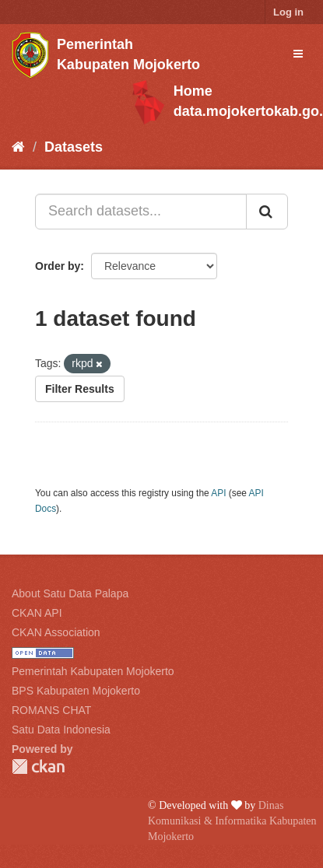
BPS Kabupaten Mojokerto (76, 691)
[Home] (18, 147)
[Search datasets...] (141, 212)
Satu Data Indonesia (61, 730)
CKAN (38, 766)
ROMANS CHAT (51, 710)
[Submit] (267, 212)
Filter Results (80, 389)
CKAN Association (56, 632)
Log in (288, 12)
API (218, 493)
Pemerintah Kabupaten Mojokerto (93, 671)
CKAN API (37, 613)
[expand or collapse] (298, 54)
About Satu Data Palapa (70, 593)
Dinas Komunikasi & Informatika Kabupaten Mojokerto (232, 821)
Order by (58, 266)
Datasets (74, 147)
